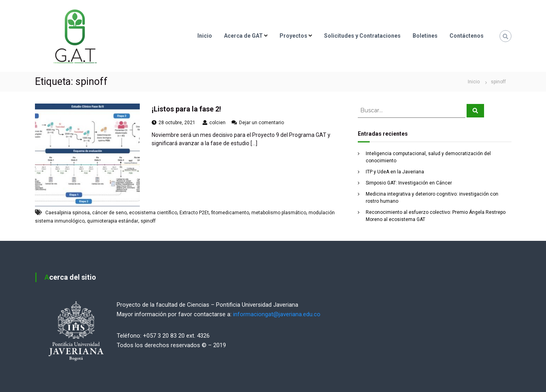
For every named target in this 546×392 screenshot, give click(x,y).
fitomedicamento (230, 213)
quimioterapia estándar (113, 221)
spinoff (148, 221)
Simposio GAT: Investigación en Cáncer (409, 183)
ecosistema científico (153, 213)
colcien (217, 123)
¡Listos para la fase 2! (186, 109)
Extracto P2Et (194, 213)
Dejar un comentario (261, 123)
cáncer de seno (109, 213)
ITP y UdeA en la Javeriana (395, 172)
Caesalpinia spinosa (68, 213)
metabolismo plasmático (279, 213)
